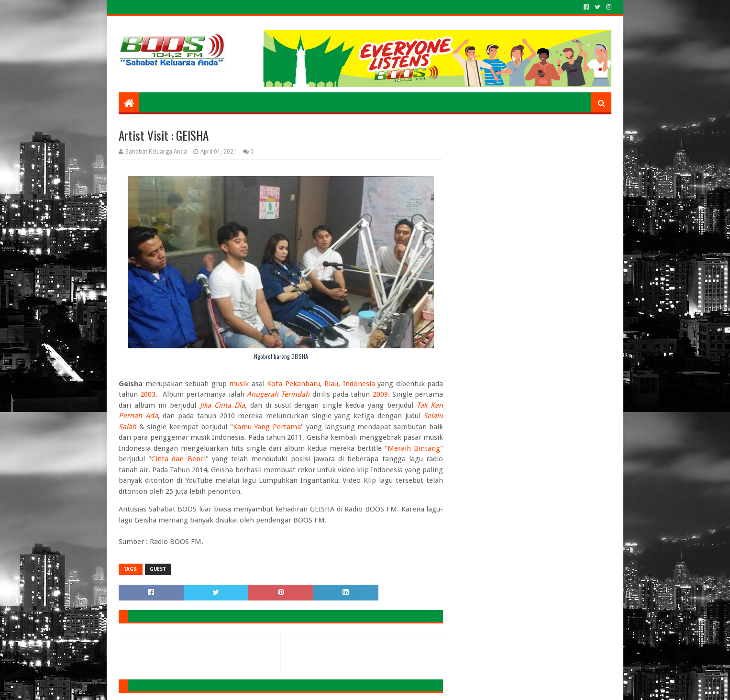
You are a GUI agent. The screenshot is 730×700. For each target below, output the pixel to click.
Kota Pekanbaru (293, 384)
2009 (380, 394)
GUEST (158, 569)
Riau (331, 384)
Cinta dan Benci (178, 459)
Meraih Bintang (414, 448)
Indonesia (359, 384)
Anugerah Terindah (278, 394)
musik (239, 384)
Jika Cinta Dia (222, 405)
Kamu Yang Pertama (267, 427)
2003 (148, 394)
